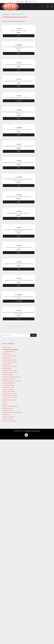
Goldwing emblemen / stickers (10, 598)
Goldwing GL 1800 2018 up (9, 583)
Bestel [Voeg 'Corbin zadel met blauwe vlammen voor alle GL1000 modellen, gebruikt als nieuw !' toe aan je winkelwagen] (19, 273)
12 (24, 531)
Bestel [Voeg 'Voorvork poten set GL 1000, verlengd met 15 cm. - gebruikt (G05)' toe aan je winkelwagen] (19, 240)
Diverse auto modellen (8, 623)
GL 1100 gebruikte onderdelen (10, 560)
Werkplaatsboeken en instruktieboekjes (12, 617)
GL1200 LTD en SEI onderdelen (10, 567)
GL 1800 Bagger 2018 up (9, 590)
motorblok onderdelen (10, 556)
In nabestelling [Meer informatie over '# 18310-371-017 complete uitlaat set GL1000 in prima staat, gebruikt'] (19, 491)
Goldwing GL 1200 (7, 562)
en (21, 1)
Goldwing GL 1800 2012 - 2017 (10, 577)
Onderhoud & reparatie (8, 613)
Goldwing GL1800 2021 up (9, 588)
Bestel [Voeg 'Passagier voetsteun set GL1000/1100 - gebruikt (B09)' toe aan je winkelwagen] (19, 399)
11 (22, 531)
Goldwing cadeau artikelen (9, 596)
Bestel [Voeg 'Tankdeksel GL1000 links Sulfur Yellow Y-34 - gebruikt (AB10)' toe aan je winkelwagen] (19, 210)
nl (23, 1)
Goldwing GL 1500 (7, 569)
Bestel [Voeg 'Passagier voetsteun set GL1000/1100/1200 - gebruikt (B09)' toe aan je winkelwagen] (19, 429)
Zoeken (33, 540)
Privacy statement (36, 635)
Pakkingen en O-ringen (8, 615)
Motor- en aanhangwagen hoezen (11, 611)
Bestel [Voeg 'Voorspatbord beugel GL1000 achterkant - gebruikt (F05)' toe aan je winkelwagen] (19, 70)
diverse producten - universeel (10, 602)
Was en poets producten (9, 621)
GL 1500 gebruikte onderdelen (10, 571)
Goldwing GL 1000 (7, 552)
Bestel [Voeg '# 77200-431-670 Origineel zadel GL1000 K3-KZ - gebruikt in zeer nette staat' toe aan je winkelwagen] (19, 147)
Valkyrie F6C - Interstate (9, 592)
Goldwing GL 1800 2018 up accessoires (12, 581)
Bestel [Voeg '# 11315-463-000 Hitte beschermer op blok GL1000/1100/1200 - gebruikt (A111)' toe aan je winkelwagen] (19, 368)
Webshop (8, 14)
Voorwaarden (27, 635)
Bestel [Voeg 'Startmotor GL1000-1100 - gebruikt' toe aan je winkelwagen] (19, 36)
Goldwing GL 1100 (7, 558)
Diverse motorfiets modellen (10, 626)
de (18, 1)
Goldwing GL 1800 (7, 573)
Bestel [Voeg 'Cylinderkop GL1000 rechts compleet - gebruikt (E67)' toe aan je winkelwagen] (19, 304)
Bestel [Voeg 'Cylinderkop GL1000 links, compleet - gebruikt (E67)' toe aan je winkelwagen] (19, 335)
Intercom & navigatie (8, 594)
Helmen (5, 607)
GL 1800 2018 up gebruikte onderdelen (12, 586)
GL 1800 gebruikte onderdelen (10, 575)
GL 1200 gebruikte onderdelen (10, 565)
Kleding (5, 609)
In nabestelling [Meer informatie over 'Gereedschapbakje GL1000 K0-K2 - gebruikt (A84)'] (19, 115)
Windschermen (6, 619)
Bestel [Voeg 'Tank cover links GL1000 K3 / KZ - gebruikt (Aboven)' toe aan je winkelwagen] (19, 178)
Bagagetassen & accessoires (10, 604)
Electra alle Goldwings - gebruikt (10, 600)
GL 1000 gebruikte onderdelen (11, 554)
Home (3, 14)
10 (20, 531)
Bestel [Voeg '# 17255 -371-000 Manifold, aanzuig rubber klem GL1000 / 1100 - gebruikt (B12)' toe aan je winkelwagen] (19, 53)
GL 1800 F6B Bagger (8, 579)
